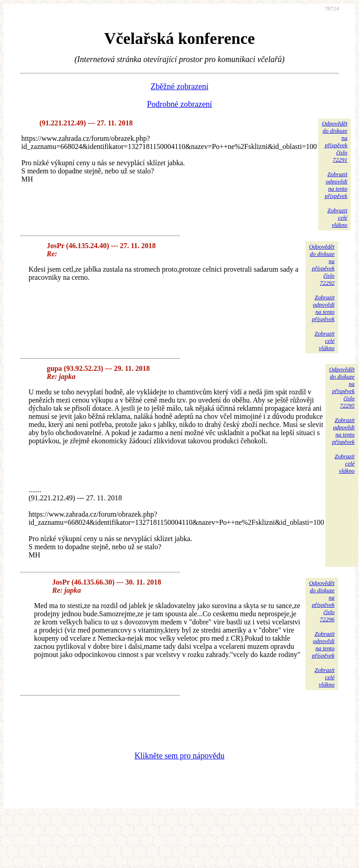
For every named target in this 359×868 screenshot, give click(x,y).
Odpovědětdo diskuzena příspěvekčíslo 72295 (342, 387)
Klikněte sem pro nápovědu (179, 756)
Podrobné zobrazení (179, 104)
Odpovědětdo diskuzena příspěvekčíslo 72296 (322, 601)
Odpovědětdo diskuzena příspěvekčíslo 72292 (322, 265)
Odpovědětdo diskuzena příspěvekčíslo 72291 (335, 141)
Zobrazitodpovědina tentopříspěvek (336, 185)
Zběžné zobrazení (179, 86)
